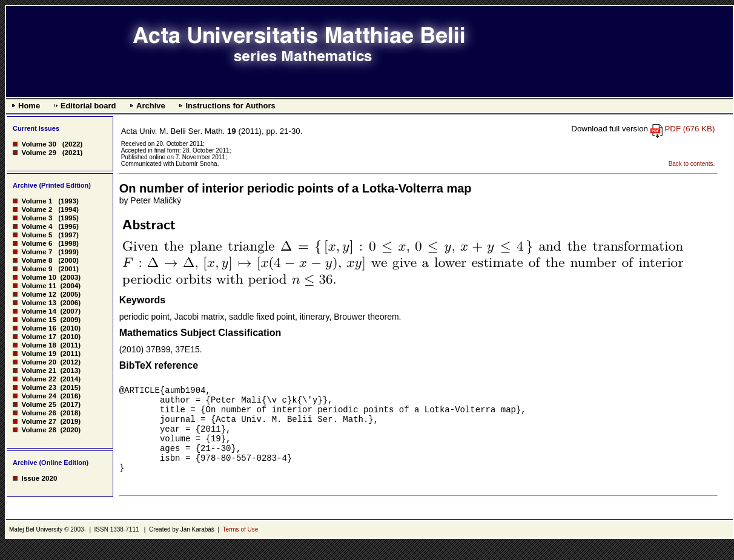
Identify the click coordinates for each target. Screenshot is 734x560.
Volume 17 (38, 336)
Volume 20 (38, 362)
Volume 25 (38, 404)
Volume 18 (38, 345)
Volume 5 (37, 235)
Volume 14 (38, 311)
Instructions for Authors (230, 106)
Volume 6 (37, 243)
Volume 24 (38, 396)
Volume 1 (37, 201)
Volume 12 (38, 294)
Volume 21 (38, 370)
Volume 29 (38, 152)
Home (29, 106)
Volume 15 (38, 319)
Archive (151, 106)
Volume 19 (38, 353)
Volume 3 (37, 218)
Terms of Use (240, 546)
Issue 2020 (39, 478)
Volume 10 (38, 277)
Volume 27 (38, 421)
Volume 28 (38, 430)
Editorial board (88, 106)
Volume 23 (38, 387)
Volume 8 (37, 260)
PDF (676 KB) (689, 129)
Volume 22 (38, 379)
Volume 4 (37, 226)
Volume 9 (37, 268)
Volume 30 (38, 144)
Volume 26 (38, 413)
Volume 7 (37, 252)
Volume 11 (38, 285)
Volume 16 (38, 328)
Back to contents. (692, 164)
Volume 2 (37, 209)
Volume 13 (38, 302)
